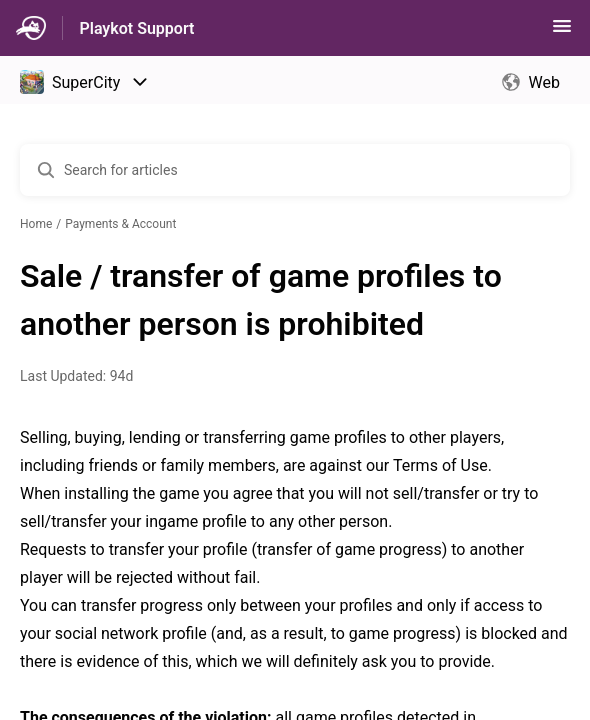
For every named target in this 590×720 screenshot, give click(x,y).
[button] (562, 32)
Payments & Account (120, 224)
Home (36, 224)
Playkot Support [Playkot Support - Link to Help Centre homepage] (136, 28)
